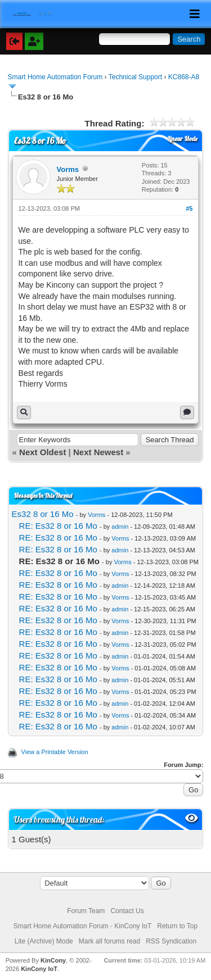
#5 (189, 208)
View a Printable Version (55, 752)
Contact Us (127, 911)
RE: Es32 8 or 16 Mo (58, 526)
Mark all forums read (109, 941)
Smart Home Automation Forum (55, 77)
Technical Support (135, 77)
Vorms (68, 169)
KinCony (53, 960)
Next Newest (98, 452)
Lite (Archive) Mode (44, 941)
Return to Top (177, 926)
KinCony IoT (39, 969)
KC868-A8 (184, 77)
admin (120, 527)
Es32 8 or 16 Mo (43, 514)
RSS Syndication (171, 941)
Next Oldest (42, 452)
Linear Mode (183, 139)
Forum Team (86, 911)
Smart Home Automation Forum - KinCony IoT (82, 926)
